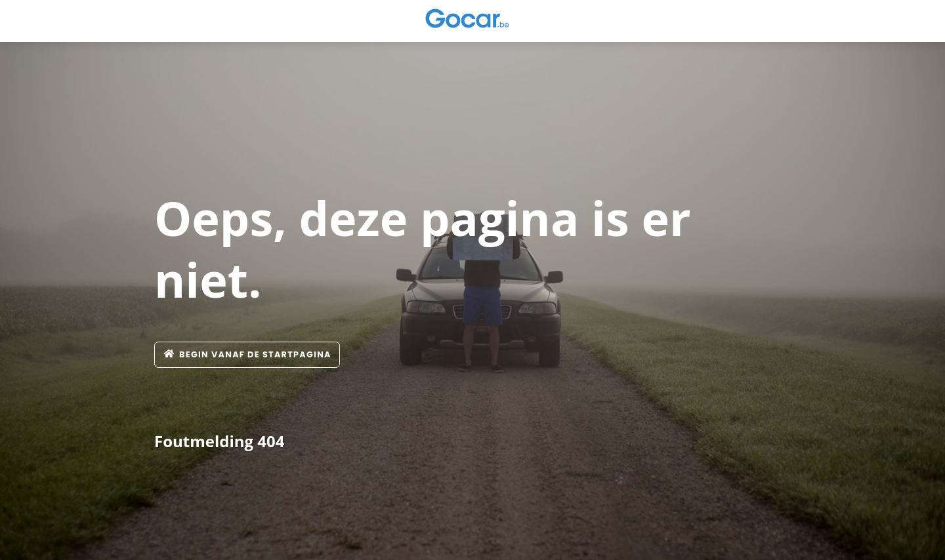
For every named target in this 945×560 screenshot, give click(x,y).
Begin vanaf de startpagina (247, 354)
